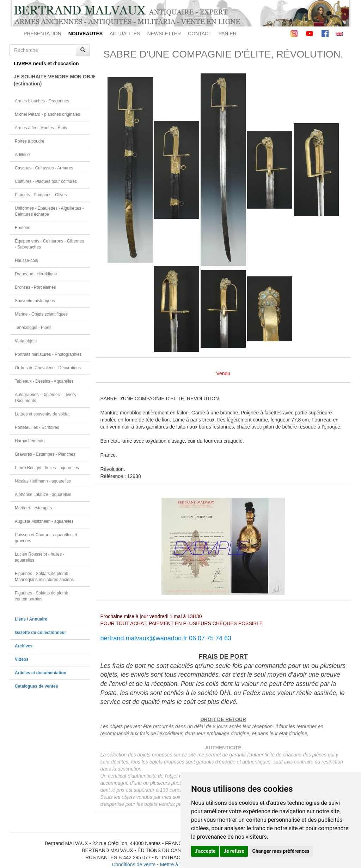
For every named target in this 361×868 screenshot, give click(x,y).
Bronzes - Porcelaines (35, 287)
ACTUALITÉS (125, 34)
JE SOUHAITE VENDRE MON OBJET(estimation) (52, 80)
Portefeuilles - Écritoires (37, 427)
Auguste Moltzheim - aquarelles (44, 521)
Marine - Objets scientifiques (41, 314)
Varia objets (26, 341)
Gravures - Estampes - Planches (45, 454)
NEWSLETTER (164, 34)
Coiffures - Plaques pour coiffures (46, 181)
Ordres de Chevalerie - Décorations (48, 368)
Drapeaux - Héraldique (36, 274)
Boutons (23, 228)
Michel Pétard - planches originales (47, 114)
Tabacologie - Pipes (33, 328)
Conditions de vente (134, 864)
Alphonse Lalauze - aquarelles (43, 495)
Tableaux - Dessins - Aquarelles (44, 381)
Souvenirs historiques (35, 301)
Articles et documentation (41, 673)
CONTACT (200, 34)
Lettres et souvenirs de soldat (42, 414)
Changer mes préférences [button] (281, 851)
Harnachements (30, 441)
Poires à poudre (30, 141)
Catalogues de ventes (36, 686)
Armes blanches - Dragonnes (42, 101)
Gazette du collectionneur (40, 633)
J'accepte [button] (205, 851)
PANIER (228, 34)
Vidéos (22, 659)
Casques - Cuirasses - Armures (44, 168)
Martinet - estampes (33, 508)
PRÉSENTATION (42, 34)
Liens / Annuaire (31, 619)
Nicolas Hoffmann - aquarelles (43, 481)
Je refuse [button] (234, 851)
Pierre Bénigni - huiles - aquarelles (47, 468)
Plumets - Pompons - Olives (41, 195)
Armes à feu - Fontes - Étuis (41, 128)
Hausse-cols (26, 261)
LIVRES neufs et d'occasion (46, 64)
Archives (24, 646)
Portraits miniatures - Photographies (48, 354)
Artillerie (22, 155)
